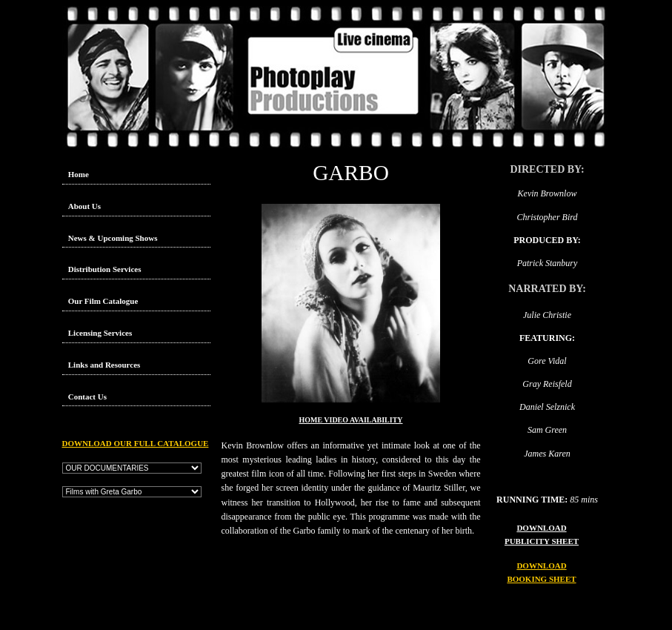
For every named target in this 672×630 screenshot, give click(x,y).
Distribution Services (105, 269)
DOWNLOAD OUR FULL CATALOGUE (136, 443)
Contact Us (87, 397)
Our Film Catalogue (103, 301)
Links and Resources (104, 365)
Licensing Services (100, 333)
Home (79, 174)
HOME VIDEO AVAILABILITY (351, 420)
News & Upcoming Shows (113, 238)
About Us (84, 206)
